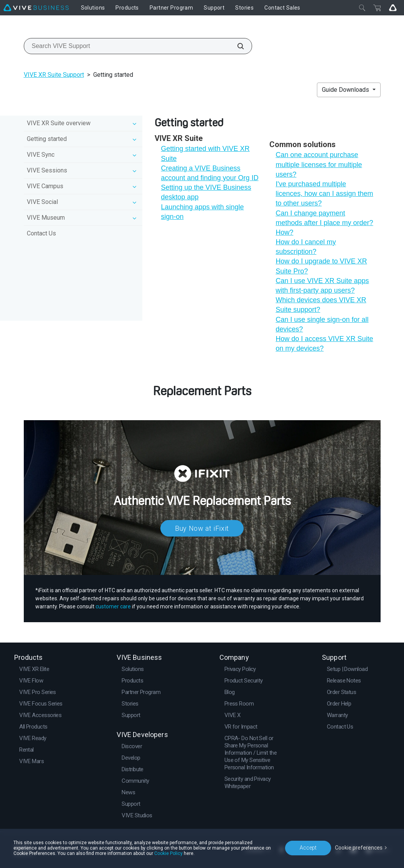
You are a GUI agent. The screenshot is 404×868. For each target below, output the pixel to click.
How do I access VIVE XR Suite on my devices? (324, 344)
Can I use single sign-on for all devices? (322, 324)
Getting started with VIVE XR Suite (205, 153)
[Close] (362, 8)
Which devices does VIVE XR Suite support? (321, 305)
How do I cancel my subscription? (306, 247)
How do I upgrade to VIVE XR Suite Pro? (321, 266)
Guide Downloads (346, 90)
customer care (113, 606)
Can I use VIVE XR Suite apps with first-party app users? (322, 286)
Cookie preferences (359, 848)
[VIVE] (36, 8)
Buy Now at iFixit (202, 528)
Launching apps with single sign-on (202, 212)
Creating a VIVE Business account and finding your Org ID (209, 173)
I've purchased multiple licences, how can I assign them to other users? (324, 194)
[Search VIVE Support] (236, 46)
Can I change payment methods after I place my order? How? (324, 223)
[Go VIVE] (393, 8)
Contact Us (41, 233)
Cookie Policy (168, 853)
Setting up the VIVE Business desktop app (206, 192)
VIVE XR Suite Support (54, 75)
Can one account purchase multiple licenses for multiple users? (319, 164)
